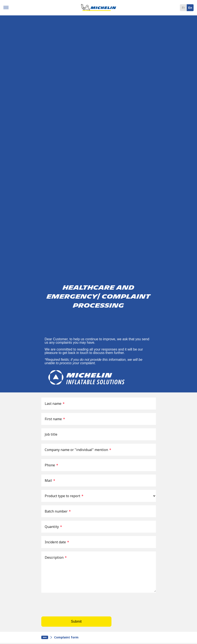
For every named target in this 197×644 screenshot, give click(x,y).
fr (183, 8)
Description (56, 557)
